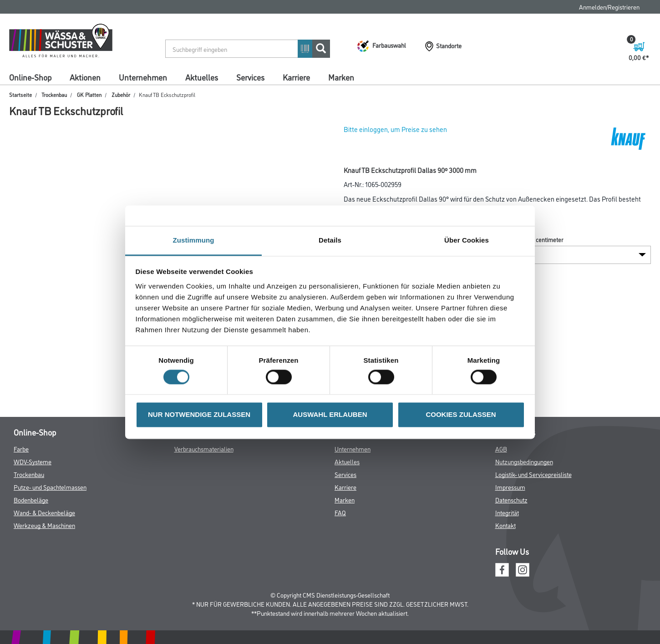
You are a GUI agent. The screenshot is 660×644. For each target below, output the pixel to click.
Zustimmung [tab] (194, 240)
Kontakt (505, 525)
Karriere (296, 77)
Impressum (510, 487)
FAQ (340, 512)
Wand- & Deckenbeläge (44, 512)
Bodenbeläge (31, 499)
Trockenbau (54, 94)
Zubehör (121, 94)
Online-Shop (30, 77)
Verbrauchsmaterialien (204, 449)
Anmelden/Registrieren (609, 7)
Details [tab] (330, 240)
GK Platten (89, 94)
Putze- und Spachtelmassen (50, 487)
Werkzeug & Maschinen (44, 525)
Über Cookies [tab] (467, 240)
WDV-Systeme (33, 461)
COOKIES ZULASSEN (461, 415)
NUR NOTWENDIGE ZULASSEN (199, 415)
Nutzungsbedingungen (524, 461)
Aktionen (85, 77)
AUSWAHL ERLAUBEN (330, 415)
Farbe (21, 449)
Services (250, 77)
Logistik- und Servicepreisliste (533, 474)
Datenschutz (511, 499)
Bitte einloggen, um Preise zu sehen (395, 129)
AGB (501, 449)
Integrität (507, 512)
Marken (341, 77)
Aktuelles (202, 77)
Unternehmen (143, 77)
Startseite (20, 94)
